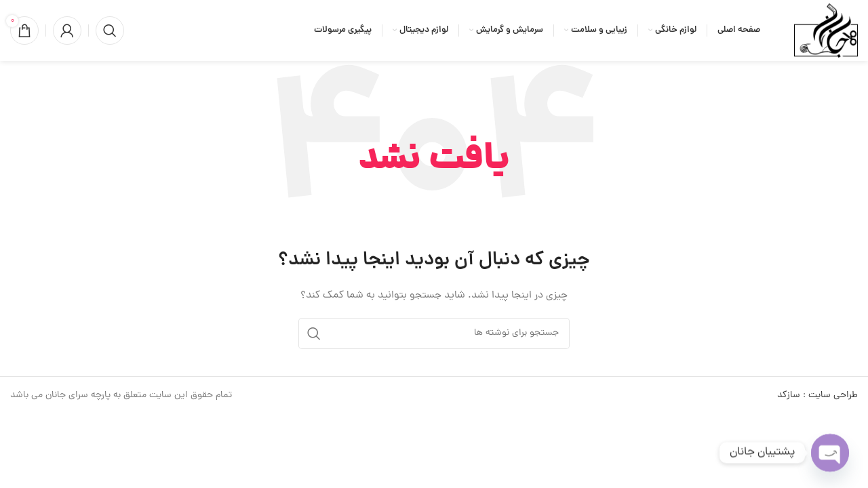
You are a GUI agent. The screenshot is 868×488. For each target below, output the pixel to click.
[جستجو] (110, 30)
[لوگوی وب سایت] (826, 32)
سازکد (789, 395)
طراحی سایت (833, 395)
